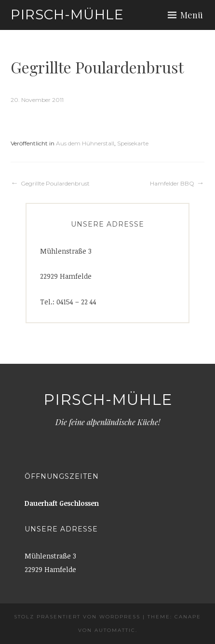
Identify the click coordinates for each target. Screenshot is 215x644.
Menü (192, 15)
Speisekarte (133, 143)
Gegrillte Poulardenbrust (55, 183)
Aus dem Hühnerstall (85, 143)
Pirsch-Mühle (67, 14)
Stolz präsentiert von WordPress (77, 617)
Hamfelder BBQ (172, 183)
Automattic (115, 630)
